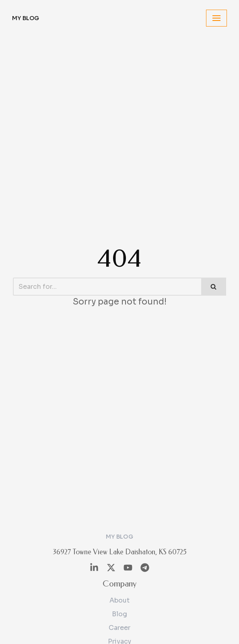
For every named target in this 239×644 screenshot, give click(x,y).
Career (119, 628)
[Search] (107, 287)
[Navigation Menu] (216, 18)
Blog (119, 614)
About (119, 600)
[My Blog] (26, 18)
